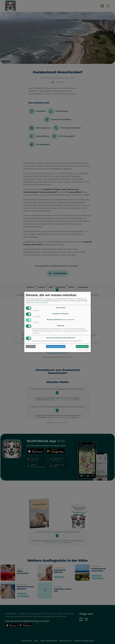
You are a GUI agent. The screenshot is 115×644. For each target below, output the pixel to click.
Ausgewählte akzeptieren (56, 347)
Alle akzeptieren (82, 347)
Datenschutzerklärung (39, 302)
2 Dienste (36, 316)
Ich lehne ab (31, 347)
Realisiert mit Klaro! (83, 350)
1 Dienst (35, 310)
